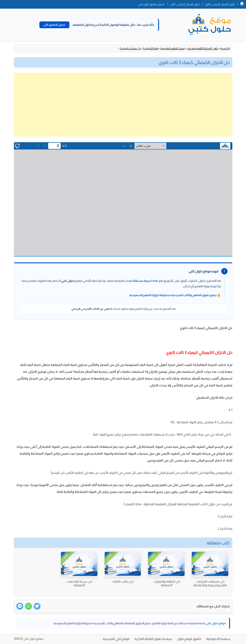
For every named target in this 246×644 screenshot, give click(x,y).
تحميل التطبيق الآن (54, 25)
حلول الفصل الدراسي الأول (220, 4)
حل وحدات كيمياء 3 (130, 48)
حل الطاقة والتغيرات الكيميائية (167, 583)
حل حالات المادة (123, 581)
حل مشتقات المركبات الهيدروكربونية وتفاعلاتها (210, 583)
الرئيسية (225, 48)
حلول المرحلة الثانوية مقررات (203, 48)
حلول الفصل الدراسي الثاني (185, 4)
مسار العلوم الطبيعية (173, 48)
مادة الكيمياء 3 (151, 48)
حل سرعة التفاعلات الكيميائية (79, 583)
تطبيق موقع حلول (189, 639)
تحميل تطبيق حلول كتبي (151, 4)
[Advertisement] (123, 105)
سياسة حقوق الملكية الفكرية (153, 639)
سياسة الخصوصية (218, 639)
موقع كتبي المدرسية (116, 639)
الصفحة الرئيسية (242, 3)
